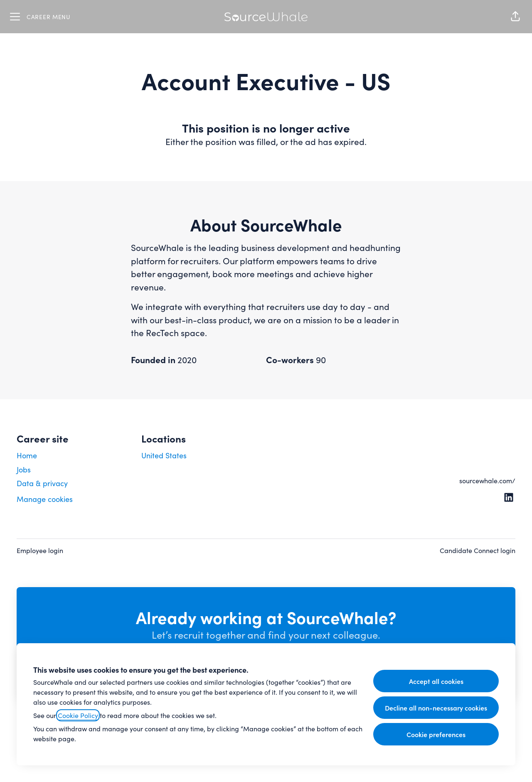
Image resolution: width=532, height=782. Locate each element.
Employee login (40, 550)
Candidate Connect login (478, 550)
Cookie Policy (78, 715)
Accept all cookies (436, 681)
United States (164, 455)
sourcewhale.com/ (487, 481)
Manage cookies (45, 499)
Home (27, 455)
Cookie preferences (436, 734)
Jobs (24, 470)
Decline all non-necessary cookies (436, 708)
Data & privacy (42, 483)
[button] (515, 17)
